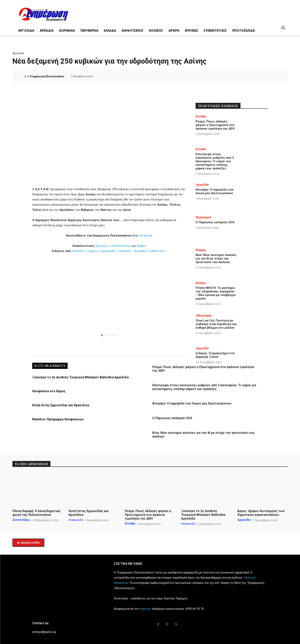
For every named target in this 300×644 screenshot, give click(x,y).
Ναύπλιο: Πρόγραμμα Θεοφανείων (57, 419)
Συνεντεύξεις (121, 246)
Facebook (145, 236)
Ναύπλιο (79, 251)
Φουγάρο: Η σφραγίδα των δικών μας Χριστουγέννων (190, 403)
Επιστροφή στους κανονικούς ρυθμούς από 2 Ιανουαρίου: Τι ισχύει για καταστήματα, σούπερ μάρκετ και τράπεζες (203, 387)
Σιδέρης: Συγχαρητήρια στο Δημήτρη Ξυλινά (215, 355)
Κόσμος (201, 250)
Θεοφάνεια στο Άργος (48, 391)
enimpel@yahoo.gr (44, 631)
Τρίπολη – (126, 251)
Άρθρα (141, 246)
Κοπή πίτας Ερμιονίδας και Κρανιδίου (59, 405)
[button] (283, 28)
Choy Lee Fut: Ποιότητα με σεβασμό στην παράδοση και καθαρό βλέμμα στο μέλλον (216, 324)
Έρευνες (102, 246)
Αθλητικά (157, 251)
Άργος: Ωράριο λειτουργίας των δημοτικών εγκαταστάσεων (261, 512)
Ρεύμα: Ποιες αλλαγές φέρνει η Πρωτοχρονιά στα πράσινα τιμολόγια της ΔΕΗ (215, 125)
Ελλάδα (201, 116)
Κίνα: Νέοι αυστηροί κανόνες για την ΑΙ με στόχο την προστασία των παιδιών (216, 259)
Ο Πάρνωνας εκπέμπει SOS (172, 418)
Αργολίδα (18, 53)
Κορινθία (140, 251)
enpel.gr (145, 608)
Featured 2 (76, 519)
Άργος (93, 251)
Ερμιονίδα (108, 251)
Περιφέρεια (203, 217)
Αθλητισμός (204, 316)
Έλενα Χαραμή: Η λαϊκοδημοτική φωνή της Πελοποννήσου (36, 512)
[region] (109, 304)
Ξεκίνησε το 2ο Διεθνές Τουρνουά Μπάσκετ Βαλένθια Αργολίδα (78, 377)
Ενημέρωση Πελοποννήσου (47, 76)
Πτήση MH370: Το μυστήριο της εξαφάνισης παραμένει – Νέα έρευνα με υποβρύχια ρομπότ (216, 293)
